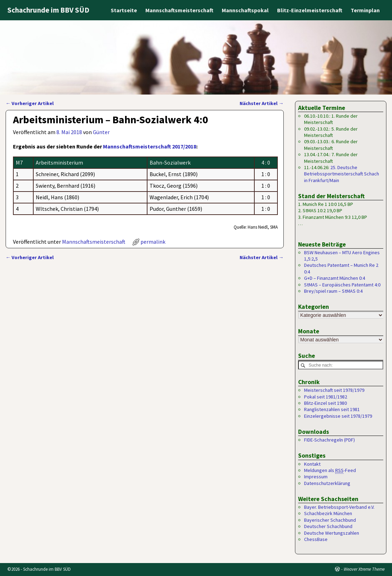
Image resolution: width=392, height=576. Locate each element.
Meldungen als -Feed (330, 470)
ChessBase (316, 540)
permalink (153, 242)
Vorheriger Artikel (30, 103)
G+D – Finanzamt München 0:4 (335, 278)
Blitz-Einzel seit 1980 (325, 403)
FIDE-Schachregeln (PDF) (329, 440)
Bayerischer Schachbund (330, 520)
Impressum (316, 477)
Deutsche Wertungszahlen (332, 533)
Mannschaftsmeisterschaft (179, 10)
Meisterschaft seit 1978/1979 (334, 390)
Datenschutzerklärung (327, 483)
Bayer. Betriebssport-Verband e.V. (339, 507)
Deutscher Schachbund (328, 527)
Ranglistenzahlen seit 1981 (332, 410)
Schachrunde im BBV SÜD (48, 10)
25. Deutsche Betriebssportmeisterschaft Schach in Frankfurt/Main (342, 174)
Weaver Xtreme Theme (364, 570)
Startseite (124, 10)
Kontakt (312, 464)
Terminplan (365, 10)
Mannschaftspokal (245, 10)
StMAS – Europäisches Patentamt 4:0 (342, 285)
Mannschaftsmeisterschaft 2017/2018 (150, 146)
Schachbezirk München (328, 514)
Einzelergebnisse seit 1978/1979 (338, 416)
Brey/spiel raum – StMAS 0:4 (333, 291)
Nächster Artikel (262, 103)
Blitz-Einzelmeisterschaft (310, 10)
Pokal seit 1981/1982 (326, 397)
